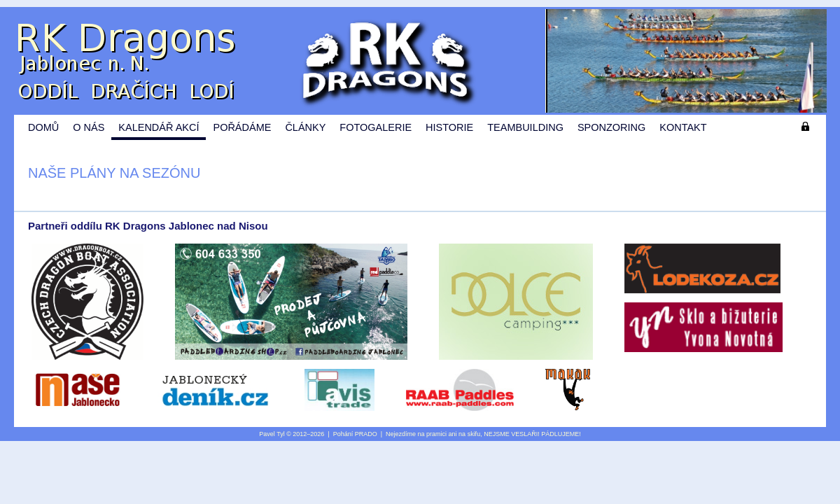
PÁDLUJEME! (561, 434)
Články (305, 127)
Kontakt (683, 127)
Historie (449, 127)
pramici (436, 434)
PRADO (366, 434)
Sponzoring (611, 127)
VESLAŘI (524, 434)
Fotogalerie (376, 127)
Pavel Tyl (272, 434)
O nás (89, 127)
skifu (474, 434)
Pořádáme (242, 127)
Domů (43, 127)
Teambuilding (525, 127)
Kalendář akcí (159, 127)
